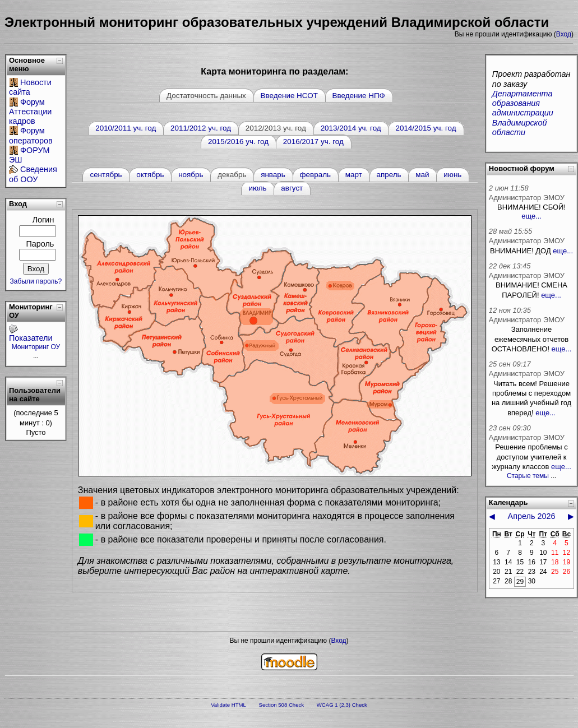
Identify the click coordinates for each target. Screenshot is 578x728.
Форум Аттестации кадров (30, 112)
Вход (564, 34)
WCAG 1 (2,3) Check (342, 705)
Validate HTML (228, 705)
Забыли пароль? (36, 281)
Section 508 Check (282, 705)
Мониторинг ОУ (36, 347)
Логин (43, 220)
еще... (531, 216)
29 (520, 582)
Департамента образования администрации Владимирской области (523, 113)
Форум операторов (31, 135)
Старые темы (528, 476)
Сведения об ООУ (33, 174)
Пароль (40, 244)
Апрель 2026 (532, 516)
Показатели (31, 338)
